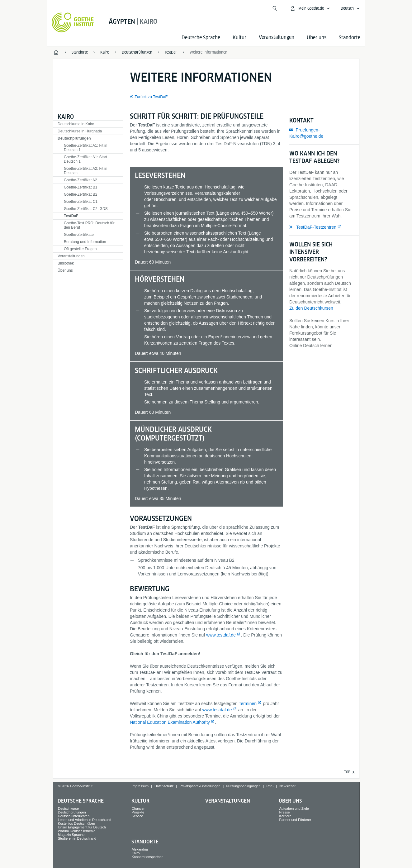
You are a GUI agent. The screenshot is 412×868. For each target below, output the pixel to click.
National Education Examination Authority (170, 722)
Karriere (285, 816)
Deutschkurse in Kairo (76, 124)
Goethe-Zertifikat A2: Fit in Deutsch (85, 171)
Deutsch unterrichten (74, 816)
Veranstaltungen (71, 256)
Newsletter (287, 786)
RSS (270, 786)
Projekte (138, 812)
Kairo (66, 117)
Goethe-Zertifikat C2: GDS (86, 209)
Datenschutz (164, 786)
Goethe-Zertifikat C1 (81, 202)
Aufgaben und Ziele (294, 808)
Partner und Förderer (295, 820)
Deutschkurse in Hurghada (80, 131)
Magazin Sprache (71, 835)
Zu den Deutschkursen (311, 308)
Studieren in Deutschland (77, 838)
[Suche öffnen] (275, 8)
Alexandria (140, 849)
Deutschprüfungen (74, 138)
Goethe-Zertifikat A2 (81, 180)
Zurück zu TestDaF (151, 97)
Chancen (139, 808)
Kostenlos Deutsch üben (76, 823)
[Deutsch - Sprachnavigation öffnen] (350, 8)
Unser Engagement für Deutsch (82, 827)
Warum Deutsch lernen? (76, 831)
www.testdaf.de (221, 635)
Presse (284, 812)
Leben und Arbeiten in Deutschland (85, 820)
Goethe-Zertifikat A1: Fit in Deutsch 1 (85, 148)
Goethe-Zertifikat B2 (81, 194)
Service (137, 816)
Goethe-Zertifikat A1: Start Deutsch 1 (85, 159)
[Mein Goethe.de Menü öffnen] (310, 8)
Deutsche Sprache (201, 38)
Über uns (317, 38)
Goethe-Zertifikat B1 (81, 187)
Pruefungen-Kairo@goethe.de (306, 133)
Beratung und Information (85, 242)
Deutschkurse (68, 808)
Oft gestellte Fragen (80, 249)
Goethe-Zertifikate (79, 235)
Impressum (140, 786)
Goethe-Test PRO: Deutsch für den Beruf (89, 225)
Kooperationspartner (147, 857)
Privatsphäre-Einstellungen (200, 786)
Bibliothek (66, 263)
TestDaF (71, 216)
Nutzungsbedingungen (243, 786)
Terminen (248, 703)
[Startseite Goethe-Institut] (73, 22)
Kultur (239, 38)
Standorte (350, 38)
